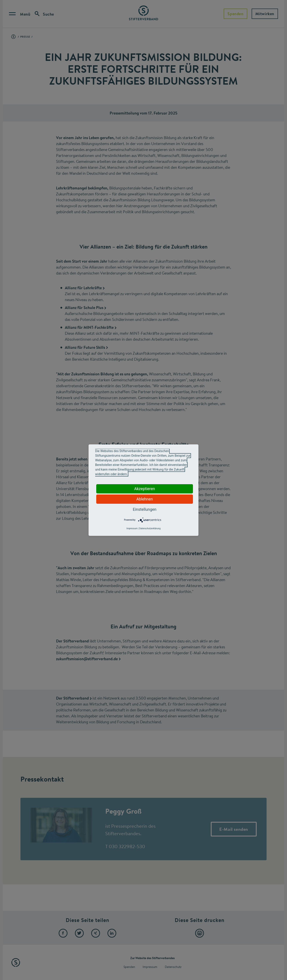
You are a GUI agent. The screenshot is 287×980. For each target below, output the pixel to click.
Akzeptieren (145, 489)
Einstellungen (144, 509)
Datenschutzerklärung (150, 528)
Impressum (132, 528)
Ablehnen (144, 499)
